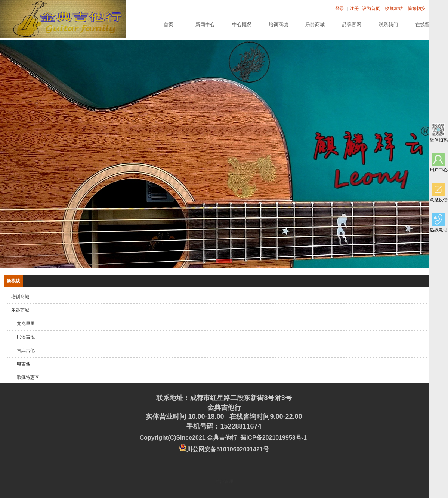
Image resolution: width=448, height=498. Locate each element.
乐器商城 (315, 24)
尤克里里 (26, 324)
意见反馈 (439, 193)
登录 (340, 9)
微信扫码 (439, 133)
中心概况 (242, 24)
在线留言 (425, 24)
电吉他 (24, 364)
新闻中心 (205, 24)
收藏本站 (394, 9)
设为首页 (371, 9)
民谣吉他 (26, 337)
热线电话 (439, 222)
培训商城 (278, 24)
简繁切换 (417, 9)
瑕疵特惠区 (28, 377)
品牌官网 (352, 24)
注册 (354, 9)
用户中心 (439, 163)
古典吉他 (26, 350)
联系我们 (388, 24)
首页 (169, 24)
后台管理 (224, 482)
